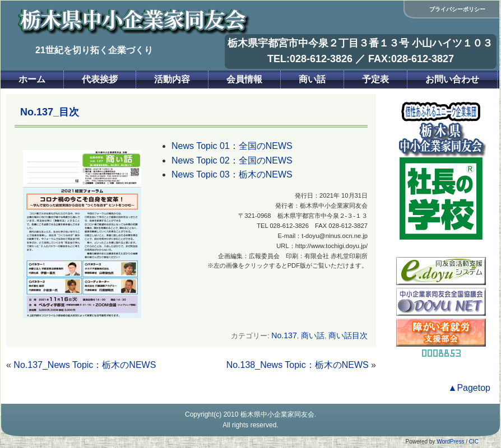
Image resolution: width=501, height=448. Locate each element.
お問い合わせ (452, 79)
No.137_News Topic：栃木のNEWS (85, 365)
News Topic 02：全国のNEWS (232, 160)
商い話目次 (348, 335)
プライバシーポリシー (457, 9)
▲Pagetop (469, 388)
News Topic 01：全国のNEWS (232, 146)
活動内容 (172, 79)
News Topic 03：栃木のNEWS (232, 174)
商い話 (312, 79)
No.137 (284, 335)
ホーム (32, 79)
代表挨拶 (100, 79)
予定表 (375, 79)
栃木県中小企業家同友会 (277, 414)
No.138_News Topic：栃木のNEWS (298, 365)
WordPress (450, 442)
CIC (474, 442)
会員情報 (244, 79)
